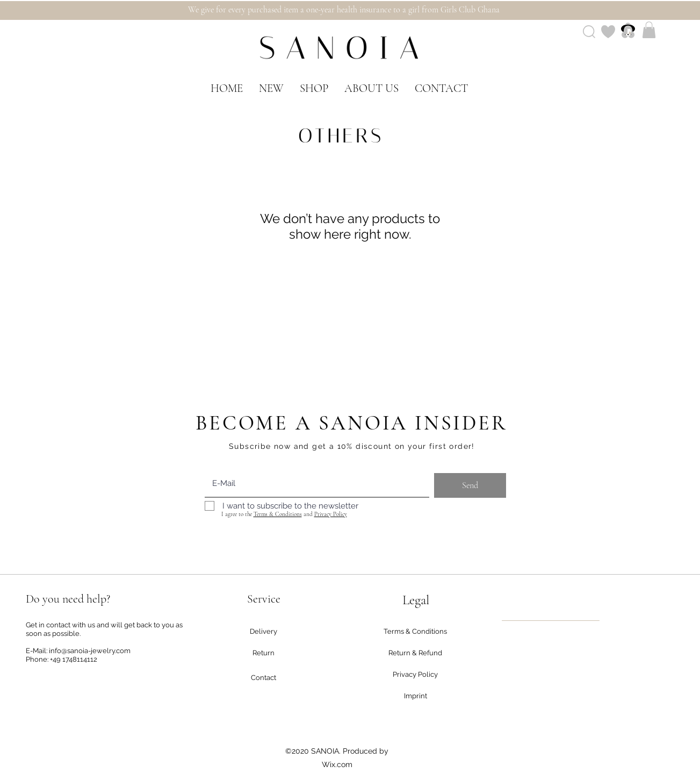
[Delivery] (264, 632)
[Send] (470, 485)
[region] (551, 621)
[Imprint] (416, 696)
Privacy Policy (331, 514)
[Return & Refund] (416, 653)
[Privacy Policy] (416, 675)
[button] (649, 30)
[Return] (264, 653)
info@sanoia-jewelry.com (90, 651)
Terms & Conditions (278, 514)
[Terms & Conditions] (415, 632)
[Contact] (264, 678)
